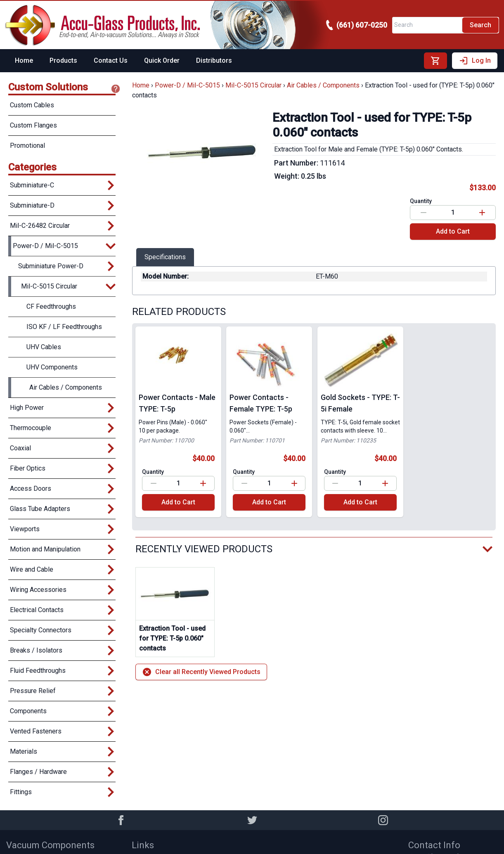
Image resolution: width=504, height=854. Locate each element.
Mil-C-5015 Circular (253, 85)
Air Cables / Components (323, 85)
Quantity (421, 201)
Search (480, 25)
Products (63, 60)
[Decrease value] (424, 213)
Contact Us (111, 60)
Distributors (214, 60)
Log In (475, 61)
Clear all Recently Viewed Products (201, 672)
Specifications (165, 257)
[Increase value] (482, 213)
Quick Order (162, 60)
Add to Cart (453, 231)
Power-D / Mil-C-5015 (187, 85)
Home (24, 60)
